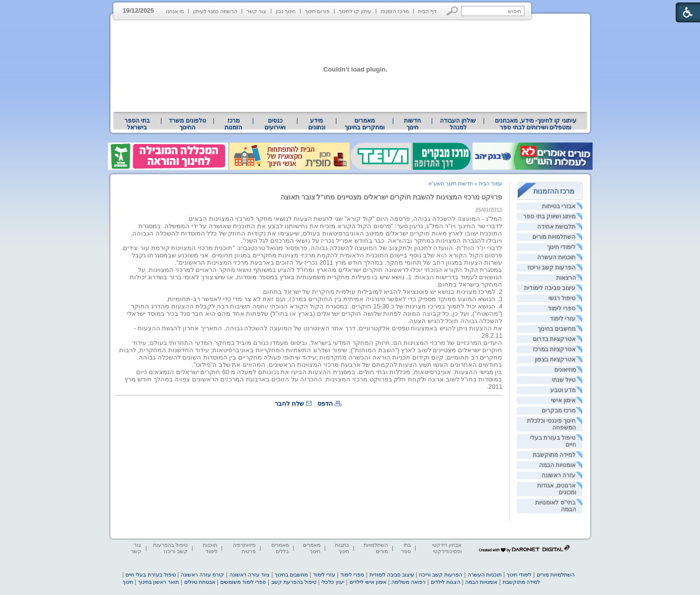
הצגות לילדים (446, 582)
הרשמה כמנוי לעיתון (215, 11)
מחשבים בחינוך (557, 329)
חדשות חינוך (412, 124)
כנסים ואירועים (275, 124)
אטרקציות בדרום (554, 339)
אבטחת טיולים (200, 582)
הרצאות (566, 278)
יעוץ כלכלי (333, 582)
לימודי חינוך (561, 247)
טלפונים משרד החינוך (187, 124)
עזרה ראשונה (559, 475)
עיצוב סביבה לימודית (550, 288)
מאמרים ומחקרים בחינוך (364, 124)
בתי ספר (406, 548)
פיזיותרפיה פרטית (244, 548)
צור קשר (256, 11)
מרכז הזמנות (395, 11)
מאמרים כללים (280, 548)
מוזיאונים (565, 370)
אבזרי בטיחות (559, 206)
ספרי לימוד (562, 308)
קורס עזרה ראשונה (202, 575)
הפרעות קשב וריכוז (552, 268)
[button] (452, 11)
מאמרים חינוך (312, 548)
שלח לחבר (289, 404)
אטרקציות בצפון (555, 360)
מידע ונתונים (317, 124)
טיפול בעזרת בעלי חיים (150, 575)
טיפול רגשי (562, 298)
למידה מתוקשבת (554, 455)
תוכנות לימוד (210, 548)
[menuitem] (535, 124)
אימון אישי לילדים (368, 582)
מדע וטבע (563, 390)
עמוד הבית (490, 183)
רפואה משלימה (408, 582)
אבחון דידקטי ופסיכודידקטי (447, 548)
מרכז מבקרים (559, 411)
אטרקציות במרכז (554, 349)
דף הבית (427, 11)
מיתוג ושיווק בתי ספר (549, 216)
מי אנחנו (175, 11)
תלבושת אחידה (556, 227)
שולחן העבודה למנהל (458, 124)
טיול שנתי (564, 380)
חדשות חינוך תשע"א (451, 183)
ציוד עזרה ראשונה (250, 575)
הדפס (325, 404)
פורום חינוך (317, 11)
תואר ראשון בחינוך (158, 582)
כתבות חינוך (342, 548)
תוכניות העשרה (556, 257)
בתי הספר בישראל (137, 124)
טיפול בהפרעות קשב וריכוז (170, 548)
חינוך (128, 582)
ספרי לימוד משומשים (243, 582)
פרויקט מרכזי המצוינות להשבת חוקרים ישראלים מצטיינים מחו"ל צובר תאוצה (392, 197)
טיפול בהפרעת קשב (294, 582)
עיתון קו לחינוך (355, 11)
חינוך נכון (286, 11)
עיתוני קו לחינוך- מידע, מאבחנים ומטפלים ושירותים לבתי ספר (536, 124)
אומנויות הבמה (557, 465)
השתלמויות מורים (554, 237)
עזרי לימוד (563, 319)
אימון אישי (563, 400)
